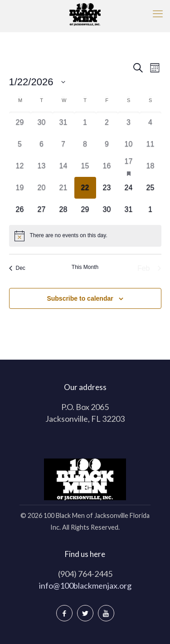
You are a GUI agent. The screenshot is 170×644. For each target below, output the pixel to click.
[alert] (85, 236)
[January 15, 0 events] (85, 166)
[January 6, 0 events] (42, 144)
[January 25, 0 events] (151, 188)
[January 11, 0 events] (151, 144)
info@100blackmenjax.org (85, 585)
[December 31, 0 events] (63, 122)
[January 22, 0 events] (85, 188)
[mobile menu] (158, 14)
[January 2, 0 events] (107, 122)
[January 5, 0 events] (20, 144)
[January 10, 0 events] (129, 144)
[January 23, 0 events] (107, 188)
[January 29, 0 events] (85, 210)
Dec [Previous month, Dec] (17, 268)
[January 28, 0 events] (63, 210)
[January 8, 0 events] (85, 144)
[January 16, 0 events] (107, 166)
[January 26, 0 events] (20, 210)
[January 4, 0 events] (151, 122)
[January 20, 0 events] (42, 188)
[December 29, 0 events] (20, 122)
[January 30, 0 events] (107, 210)
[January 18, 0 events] (151, 166)
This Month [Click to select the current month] (85, 267)
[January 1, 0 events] (85, 122)
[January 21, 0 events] (63, 188)
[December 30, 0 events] (42, 122)
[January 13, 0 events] (42, 166)
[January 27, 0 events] (42, 210)
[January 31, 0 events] (129, 210)
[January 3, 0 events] (129, 122)
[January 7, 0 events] (63, 144)
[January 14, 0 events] (63, 166)
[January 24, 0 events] (129, 188)
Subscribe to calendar (80, 298)
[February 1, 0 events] (151, 210)
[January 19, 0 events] (20, 188)
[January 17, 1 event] (129, 166)
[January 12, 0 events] (20, 166)
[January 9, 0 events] (107, 144)
